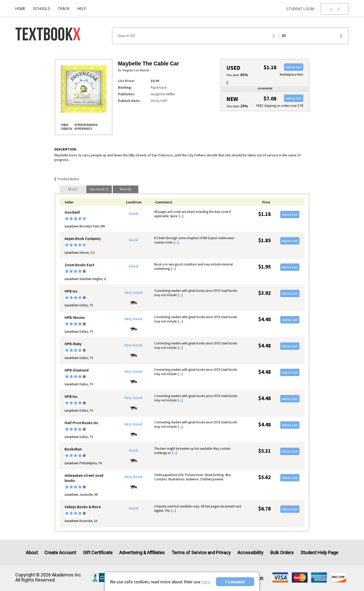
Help (82, 9)
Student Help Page (319, 553)
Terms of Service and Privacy (201, 553)
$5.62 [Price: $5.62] (265, 477)
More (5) (126, 189)
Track (64, 9)
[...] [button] (181, 216)
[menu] (335, 9)
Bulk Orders (282, 553)
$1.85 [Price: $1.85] (265, 240)
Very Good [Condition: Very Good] (133, 293)
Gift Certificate (98, 553)
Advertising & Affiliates (142, 553)
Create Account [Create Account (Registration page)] (60, 553)
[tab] (72, 189)
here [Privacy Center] (206, 582)
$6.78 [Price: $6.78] (265, 509)
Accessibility (250, 553)
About (32, 553)
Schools (42, 9)
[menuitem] (22, 7)
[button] (335, 9)
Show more (265, 89)
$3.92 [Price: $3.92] (265, 293)
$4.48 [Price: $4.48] (265, 319)
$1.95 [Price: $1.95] (265, 267)
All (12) (72, 189)
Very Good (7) (99, 189)
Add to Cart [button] (294, 67)
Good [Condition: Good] (133, 214)
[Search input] (230, 36)
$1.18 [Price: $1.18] (265, 214)
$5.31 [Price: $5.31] (265, 451)
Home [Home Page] (20, 9)
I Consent (235, 582)
